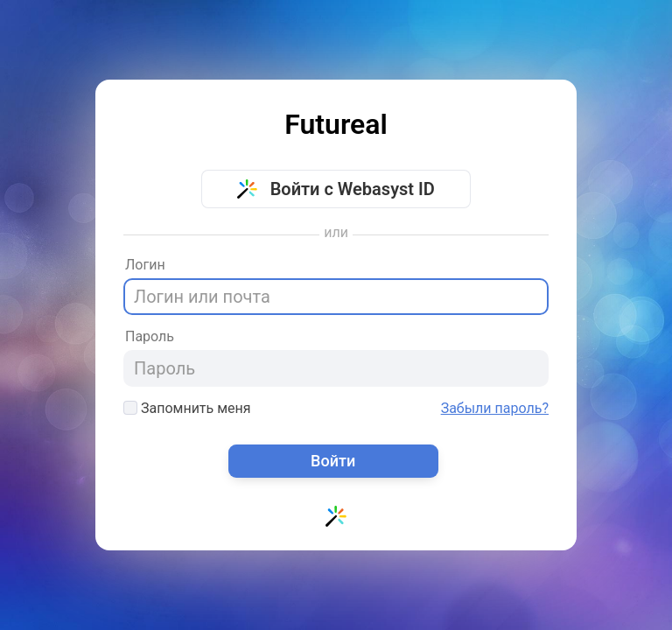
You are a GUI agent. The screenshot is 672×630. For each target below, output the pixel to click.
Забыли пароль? (495, 409)
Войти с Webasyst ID (336, 189)
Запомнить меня (187, 408)
